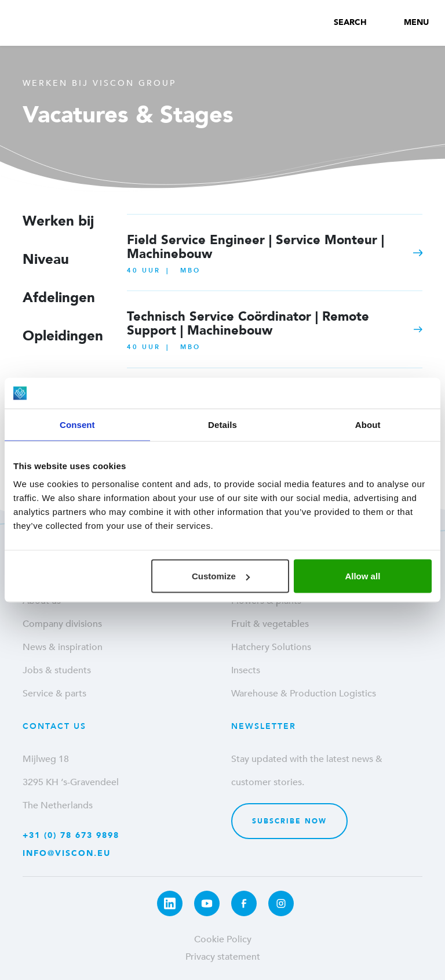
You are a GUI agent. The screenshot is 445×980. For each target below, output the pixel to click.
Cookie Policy (223, 939)
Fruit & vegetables (270, 624)
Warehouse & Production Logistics (304, 694)
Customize (221, 576)
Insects (246, 670)
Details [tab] (222, 424)
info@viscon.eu (67, 853)
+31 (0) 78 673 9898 (71, 835)
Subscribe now (289, 821)
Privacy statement (223, 957)
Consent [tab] (77, 424)
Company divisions (62, 624)
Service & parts (54, 694)
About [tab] (368, 424)
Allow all (362, 576)
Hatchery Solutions (271, 647)
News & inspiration (63, 647)
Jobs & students (57, 670)
